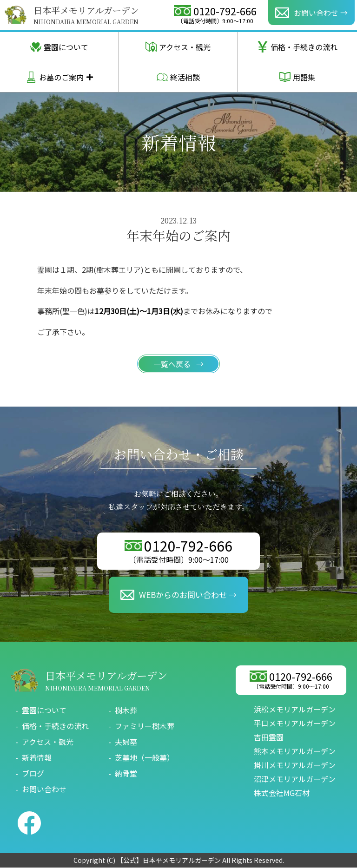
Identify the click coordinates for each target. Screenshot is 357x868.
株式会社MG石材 (282, 793)
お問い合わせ (44, 789)
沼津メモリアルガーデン (295, 779)
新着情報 (37, 758)
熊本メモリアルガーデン (295, 751)
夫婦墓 (126, 742)
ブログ (33, 774)
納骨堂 (126, 774)
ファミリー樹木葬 (145, 726)
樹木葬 (126, 710)
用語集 (297, 77)
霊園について (59, 47)
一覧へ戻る (173, 364)
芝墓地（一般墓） (145, 758)
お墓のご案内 (50, 77)
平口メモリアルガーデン (295, 723)
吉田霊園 (269, 737)
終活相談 (178, 77)
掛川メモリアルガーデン (295, 765)
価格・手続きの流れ (297, 47)
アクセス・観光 (178, 47)
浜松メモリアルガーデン (295, 710)
